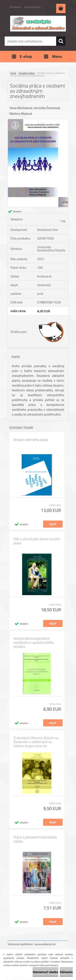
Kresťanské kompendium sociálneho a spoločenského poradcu (34, 643)
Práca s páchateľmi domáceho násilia (35, 839)
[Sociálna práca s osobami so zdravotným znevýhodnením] (38, 121)
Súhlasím (66, 972)
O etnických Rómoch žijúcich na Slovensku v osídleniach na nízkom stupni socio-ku (36, 742)
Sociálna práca (27, 73)
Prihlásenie (15, 7)
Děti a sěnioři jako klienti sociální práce (37, 541)
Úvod (13, 73)
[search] (61, 41)
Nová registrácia (33, 7)
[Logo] (38, 24)
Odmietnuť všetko (45, 972)
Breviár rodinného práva (31, 440)
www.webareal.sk (45, 944)
